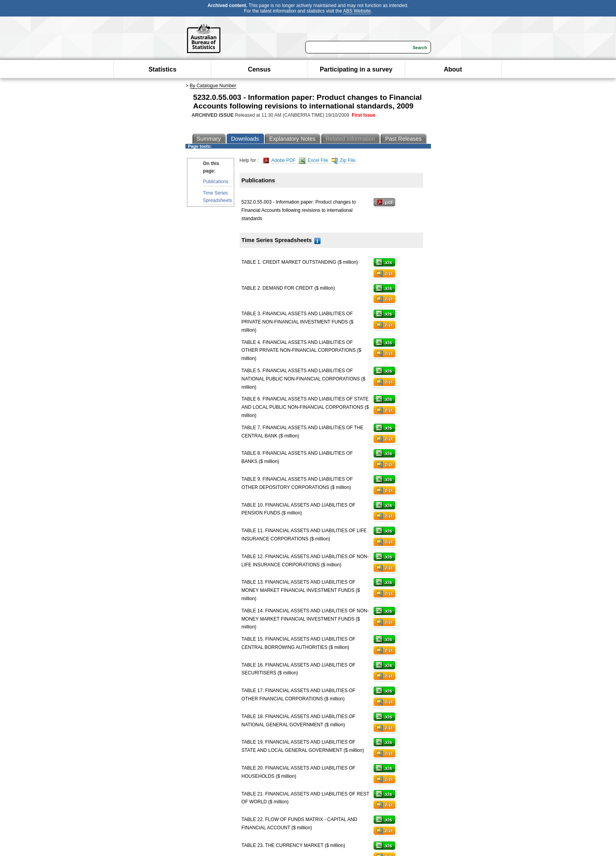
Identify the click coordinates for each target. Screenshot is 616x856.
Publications (216, 182)
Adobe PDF (280, 161)
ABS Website (357, 11)
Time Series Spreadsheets (218, 197)
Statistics (162, 69)
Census (259, 69)
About (453, 69)
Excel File (313, 161)
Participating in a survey (356, 69)
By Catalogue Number (213, 86)
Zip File (344, 161)
